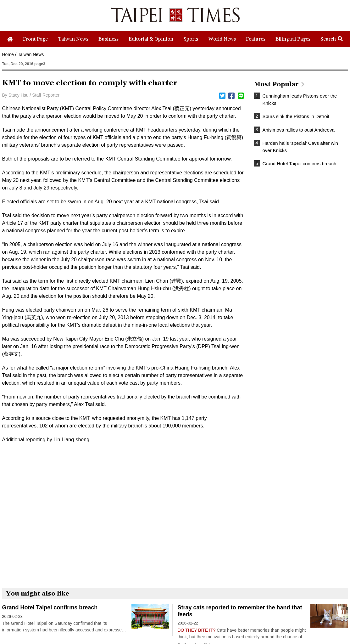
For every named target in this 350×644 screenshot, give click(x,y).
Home (8, 54)
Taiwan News (31, 54)
